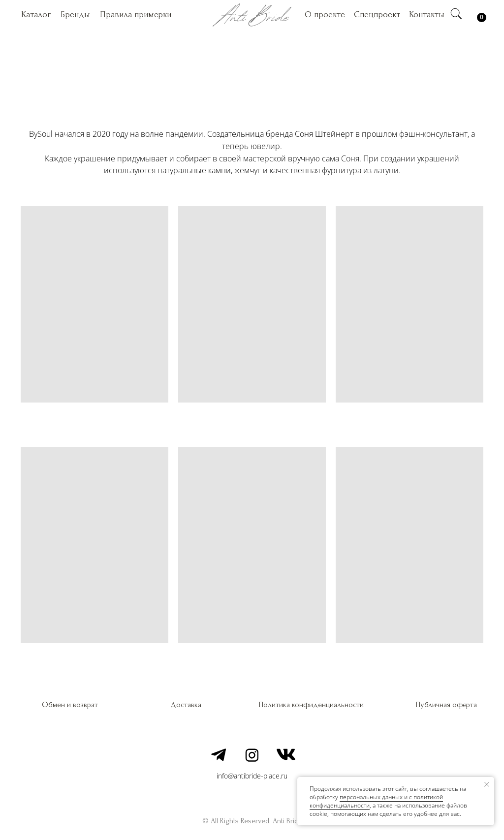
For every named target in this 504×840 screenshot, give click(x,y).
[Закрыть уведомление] (487, 784)
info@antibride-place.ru (252, 776)
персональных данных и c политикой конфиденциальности (376, 801)
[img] (456, 14)
